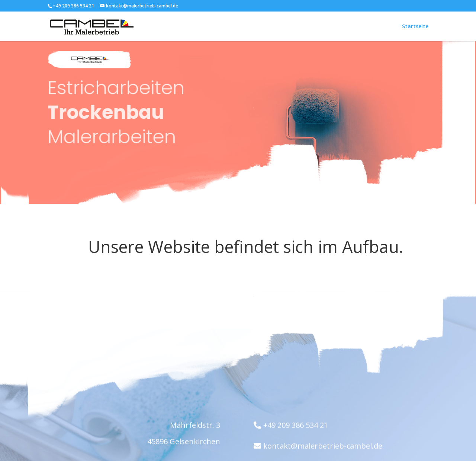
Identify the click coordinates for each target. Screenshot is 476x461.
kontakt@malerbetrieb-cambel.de (323, 447)
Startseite (415, 26)
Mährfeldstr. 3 (195, 426)
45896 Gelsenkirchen (184, 442)
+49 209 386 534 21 (296, 426)
